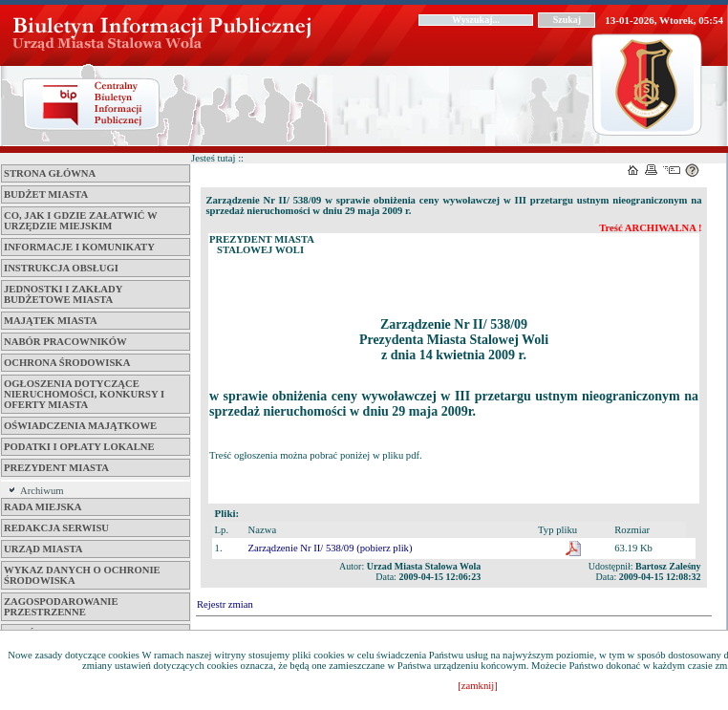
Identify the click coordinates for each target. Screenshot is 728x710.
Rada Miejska (43, 507)
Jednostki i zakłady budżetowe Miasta (63, 294)
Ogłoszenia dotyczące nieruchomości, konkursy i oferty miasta (84, 394)
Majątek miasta (51, 321)
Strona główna (50, 173)
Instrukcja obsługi (61, 268)
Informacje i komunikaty (79, 247)
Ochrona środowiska (67, 363)
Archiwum (42, 491)
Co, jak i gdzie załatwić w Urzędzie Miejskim (80, 221)
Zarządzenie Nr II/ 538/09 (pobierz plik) (331, 548)
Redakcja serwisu (56, 528)
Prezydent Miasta (56, 468)
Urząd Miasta (43, 549)
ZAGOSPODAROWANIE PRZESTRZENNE (61, 607)
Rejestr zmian (225, 604)
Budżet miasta (46, 194)
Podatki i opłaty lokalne (79, 447)
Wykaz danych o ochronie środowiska (82, 575)
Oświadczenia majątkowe (80, 426)
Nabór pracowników (65, 342)
